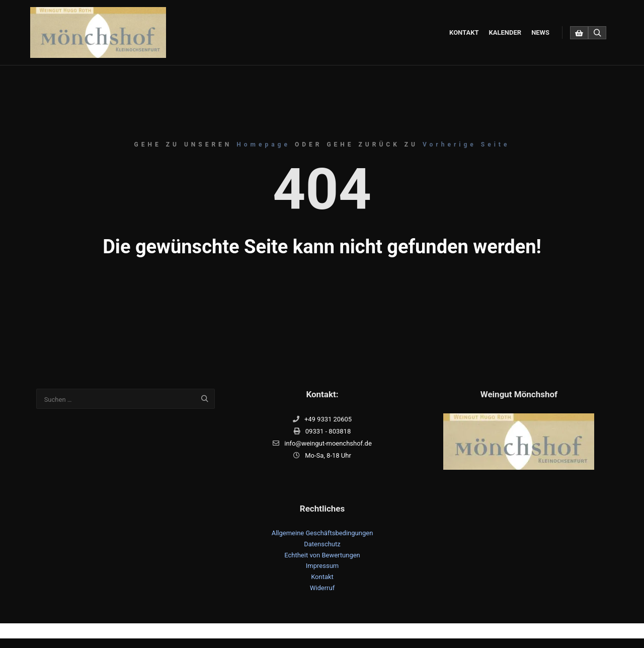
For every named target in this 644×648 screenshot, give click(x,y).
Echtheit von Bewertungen (322, 555)
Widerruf (322, 588)
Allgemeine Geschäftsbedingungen (323, 533)
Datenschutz (322, 544)
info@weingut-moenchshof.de (322, 444)
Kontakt (322, 577)
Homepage (263, 145)
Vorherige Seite (466, 145)
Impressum (322, 566)
